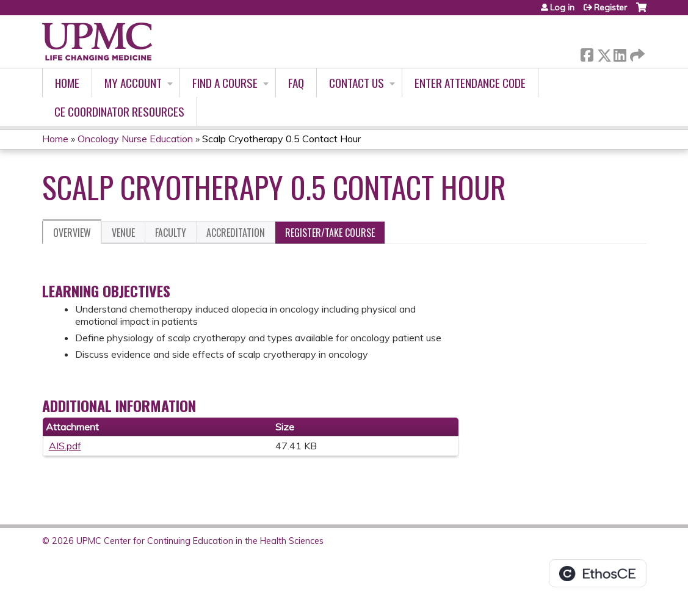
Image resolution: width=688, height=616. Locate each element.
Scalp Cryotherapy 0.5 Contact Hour (281, 139)
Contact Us (357, 83)
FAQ (296, 83)
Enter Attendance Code (470, 83)
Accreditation (236, 233)
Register (610, 7)
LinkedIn (620, 53)
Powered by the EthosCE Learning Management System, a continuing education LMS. (598, 573)
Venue (123, 233)
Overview (72, 233)
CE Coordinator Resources (119, 111)
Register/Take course (330, 233)
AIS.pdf (65, 446)
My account (133, 83)
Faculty (171, 233)
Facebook (587, 53)
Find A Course (225, 83)
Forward (636, 53)
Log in (562, 7)
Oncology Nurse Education (135, 139)
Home (67, 83)
